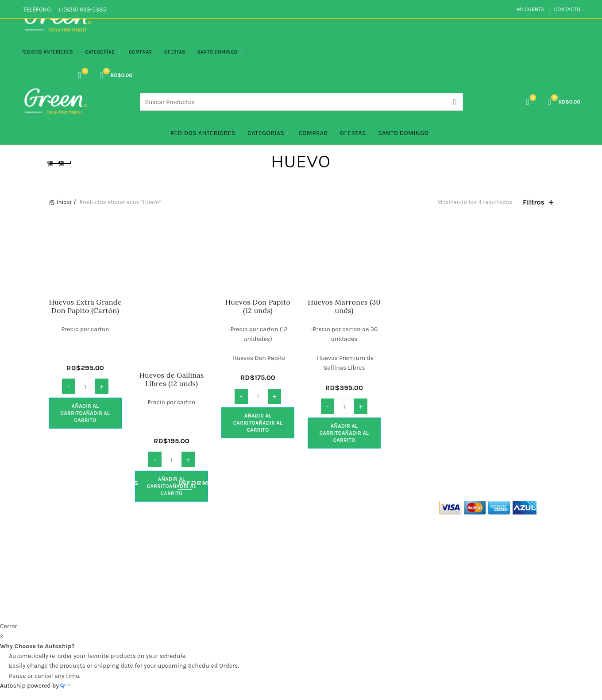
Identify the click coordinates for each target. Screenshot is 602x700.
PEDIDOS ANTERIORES (47, 52)
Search (454, 102)
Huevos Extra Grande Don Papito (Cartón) (85, 306)
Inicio (64, 202)
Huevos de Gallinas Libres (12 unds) (171, 379)
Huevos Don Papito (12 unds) (258, 306)
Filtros (534, 202)
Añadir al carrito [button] (85, 413)
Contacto (567, 9)
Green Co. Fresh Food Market (266, 607)
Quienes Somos (71, 504)
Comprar (141, 52)
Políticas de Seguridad (80, 542)
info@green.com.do (331, 565)
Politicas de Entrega (77, 555)
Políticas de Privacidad (81, 529)
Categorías (100, 52)
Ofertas (175, 52)
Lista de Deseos (84, 72)
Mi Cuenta (531, 9)
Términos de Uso (72, 516)
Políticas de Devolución (81, 568)
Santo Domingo (218, 52)
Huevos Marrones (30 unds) (344, 306)
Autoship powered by (35, 686)
